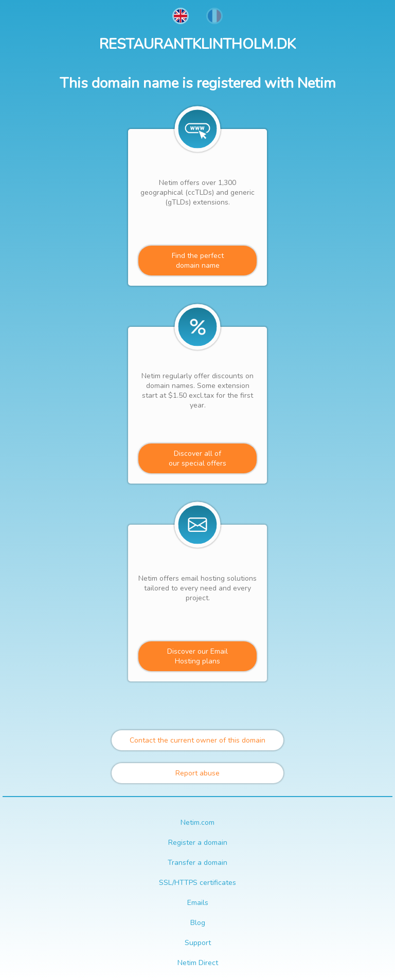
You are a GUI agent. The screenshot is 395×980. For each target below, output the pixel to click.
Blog (198, 923)
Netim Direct (198, 963)
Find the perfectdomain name (198, 261)
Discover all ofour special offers (197, 458)
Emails (198, 903)
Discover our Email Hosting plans (197, 656)
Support (198, 943)
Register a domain (198, 843)
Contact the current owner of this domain (197, 740)
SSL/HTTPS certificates (197, 883)
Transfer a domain (197, 863)
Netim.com (197, 822)
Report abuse (197, 773)
